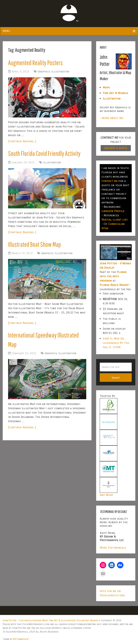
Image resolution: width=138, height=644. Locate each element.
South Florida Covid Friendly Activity (45, 154)
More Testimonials (113, 548)
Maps (106, 87)
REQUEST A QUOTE (116, 148)
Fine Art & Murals (115, 93)
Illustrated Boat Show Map (35, 245)
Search (116, 378)
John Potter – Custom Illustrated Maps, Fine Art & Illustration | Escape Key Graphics (51, 620)
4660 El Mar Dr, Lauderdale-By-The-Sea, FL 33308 (117, 343)
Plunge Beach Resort (114, 285)
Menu (6, 31)
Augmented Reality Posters (36, 63)
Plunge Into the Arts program (113, 276)
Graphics (44, 72)
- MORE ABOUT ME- (112, 118)
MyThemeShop (21, 639)
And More (106, 495)
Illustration (60, 72)
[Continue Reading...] (22, 142)
